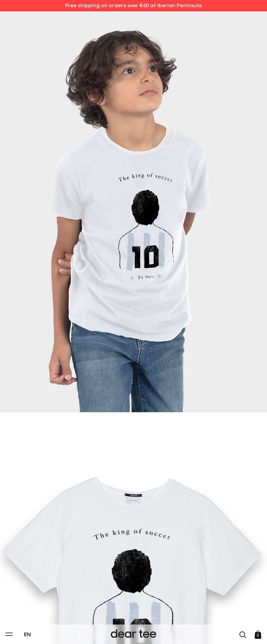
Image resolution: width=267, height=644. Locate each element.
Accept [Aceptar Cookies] (129, 632)
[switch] (213, 609)
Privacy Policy (71, 594)
